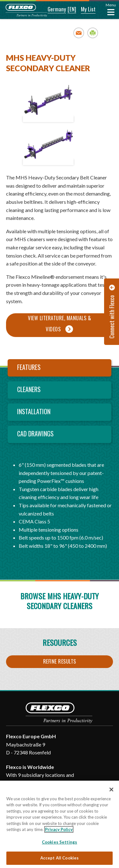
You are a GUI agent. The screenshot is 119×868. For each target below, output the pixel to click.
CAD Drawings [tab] (35, 434)
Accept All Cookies (60, 858)
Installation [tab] (34, 411)
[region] (60, 824)
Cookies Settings (60, 842)
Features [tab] (29, 367)
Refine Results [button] (60, 661)
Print (93, 33)
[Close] (111, 790)
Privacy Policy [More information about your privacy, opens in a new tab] (59, 829)
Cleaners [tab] (29, 389)
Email (79, 33)
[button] (53, 9)
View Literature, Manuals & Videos (60, 324)
